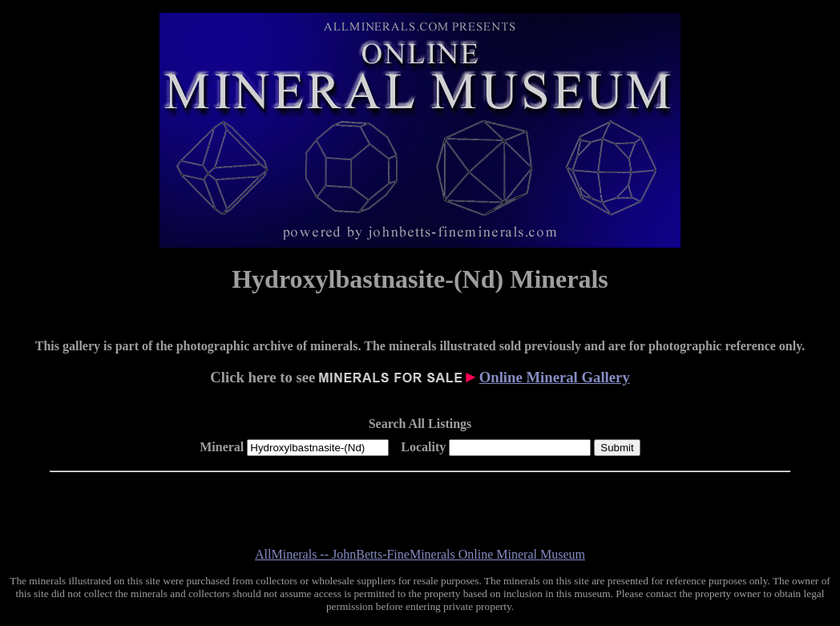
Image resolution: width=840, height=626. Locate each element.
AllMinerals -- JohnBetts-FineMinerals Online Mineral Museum (420, 554)
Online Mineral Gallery (555, 377)
